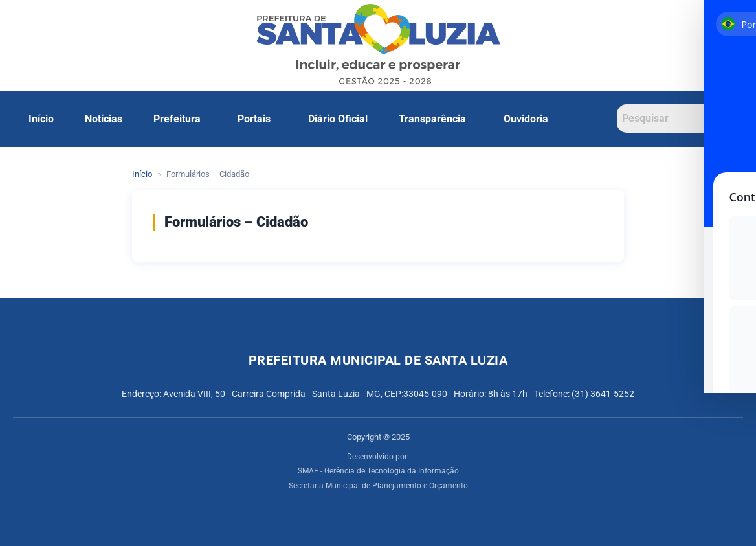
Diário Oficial (338, 119)
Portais (254, 119)
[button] (180, 119)
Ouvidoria (526, 119)
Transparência (432, 119)
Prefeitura (177, 119)
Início (41, 119)
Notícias (104, 119)
